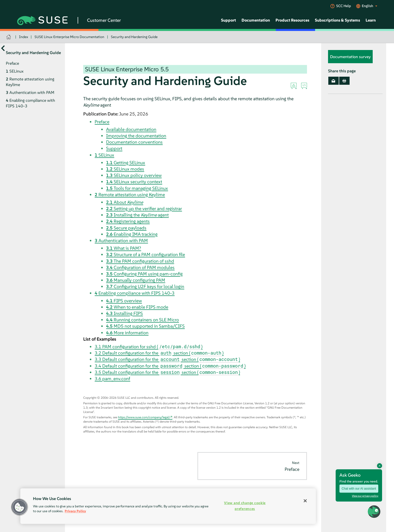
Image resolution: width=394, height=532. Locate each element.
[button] (20, 507)
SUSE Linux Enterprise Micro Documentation (69, 37)
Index (24, 37)
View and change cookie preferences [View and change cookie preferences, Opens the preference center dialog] (245, 506)
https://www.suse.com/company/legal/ (144, 417)
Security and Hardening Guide (134, 37)
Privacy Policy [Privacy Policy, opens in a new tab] (75, 511)
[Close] (305, 501)
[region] (168, 506)
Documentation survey (350, 57)
